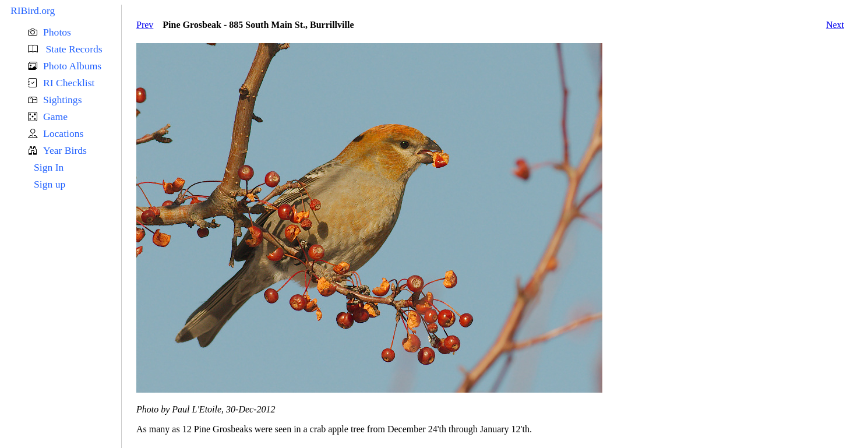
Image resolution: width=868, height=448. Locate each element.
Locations (63, 133)
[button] (75, 32)
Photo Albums (72, 66)
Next (835, 25)
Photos (57, 32)
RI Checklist (69, 83)
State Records (73, 49)
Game (55, 117)
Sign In (49, 167)
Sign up (50, 184)
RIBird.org (33, 10)
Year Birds (65, 150)
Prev (145, 25)
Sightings (62, 100)
